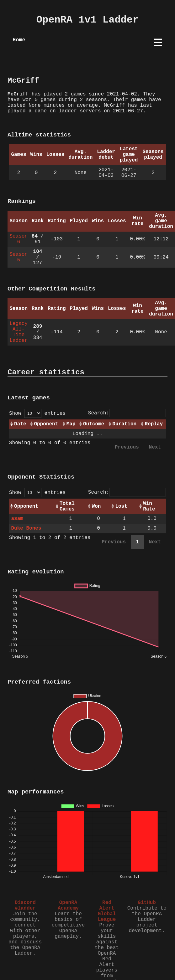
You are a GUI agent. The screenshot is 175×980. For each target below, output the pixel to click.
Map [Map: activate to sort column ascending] (71, 424)
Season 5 (19, 257)
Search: (127, 413)
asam (17, 519)
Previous (127, 447)
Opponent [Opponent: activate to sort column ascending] (46, 424)
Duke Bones (26, 528)
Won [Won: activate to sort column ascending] (96, 506)
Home (19, 40)
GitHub (147, 903)
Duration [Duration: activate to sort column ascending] (124, 424)
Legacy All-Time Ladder (19, 332)
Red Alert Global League (107, 911)
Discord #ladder (25, 906)
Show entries (37, 413)
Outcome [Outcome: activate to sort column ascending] (94, 424)
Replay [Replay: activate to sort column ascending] (154, 424)
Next (155, 447)
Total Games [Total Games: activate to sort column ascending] (67, 506)
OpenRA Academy (68, 906)
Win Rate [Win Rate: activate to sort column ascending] (149, 506)
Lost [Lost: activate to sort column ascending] (121, 506)
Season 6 (19, 239)
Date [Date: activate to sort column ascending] (20, 424)
